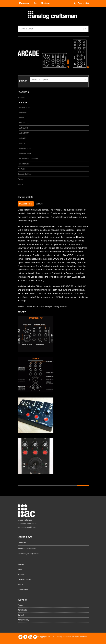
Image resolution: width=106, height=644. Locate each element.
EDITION (23, 81)
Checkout (45, 3)
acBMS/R (23, 113)
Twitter (20, 637)
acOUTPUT (24, 133)
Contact (21, 615)
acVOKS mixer (25, 154)
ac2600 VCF (24, 107)
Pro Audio (22, 169)
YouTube (30, 637)
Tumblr (35, 637)
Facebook (25, 637)
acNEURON (24, 128)
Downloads (22, 610)
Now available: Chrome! (27, 548)
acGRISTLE (24, 123)
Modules (21, 97)
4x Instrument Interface (29, 159)
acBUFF (23, 118)
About (20, 570)
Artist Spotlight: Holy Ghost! (28, 554)
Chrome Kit (22, 542)
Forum (20, 605)
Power (20, 179)
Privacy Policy (23, 620)
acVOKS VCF (25, 148)
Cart (80, 3)
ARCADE (23, 102)
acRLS (22, 143)
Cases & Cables (24, 174)
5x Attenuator (25, 164)
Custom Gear (23, 589)
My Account (25, 3)
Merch (20, 184)
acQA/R (23, 138)
